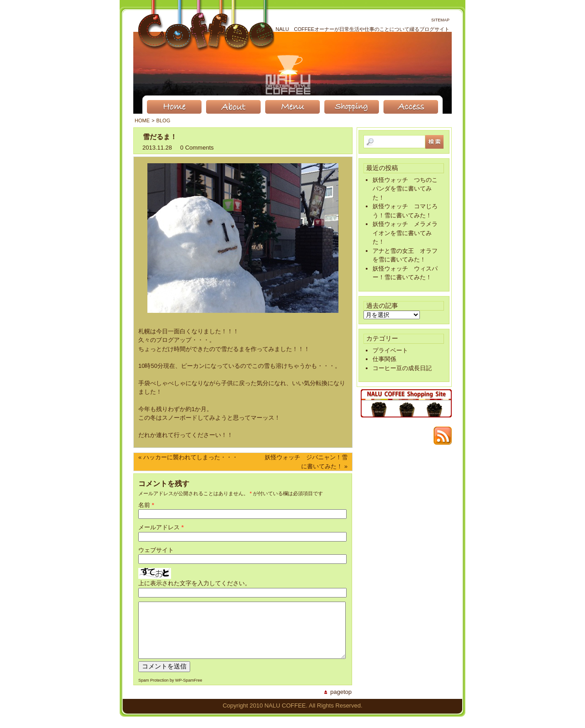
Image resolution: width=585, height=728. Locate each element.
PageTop (341, 703)
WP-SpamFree (189, 691)
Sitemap (440, 20)
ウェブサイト (156, 550)
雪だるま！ (160, 137)
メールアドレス (159, 527)
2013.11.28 (157, 148)
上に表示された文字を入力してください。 (194, 583)
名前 (144, 505)
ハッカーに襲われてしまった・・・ (191, 457)
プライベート (390, 350)
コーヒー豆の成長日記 (402, 368)
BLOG (164, 120)
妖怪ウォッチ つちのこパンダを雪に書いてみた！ (405, 189)
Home (142, 120)
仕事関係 (384, 359)
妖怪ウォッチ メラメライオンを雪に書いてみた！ (405, 233)
